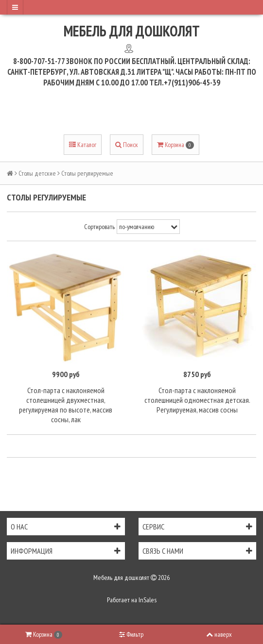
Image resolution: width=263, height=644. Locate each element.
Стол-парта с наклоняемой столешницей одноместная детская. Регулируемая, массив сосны (197, 400)
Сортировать (99, 227)
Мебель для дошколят (132, 31)
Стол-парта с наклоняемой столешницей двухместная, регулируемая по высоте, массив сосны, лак (66, 405)
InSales (148, 600)
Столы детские (37, 173)
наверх (219, 634)
